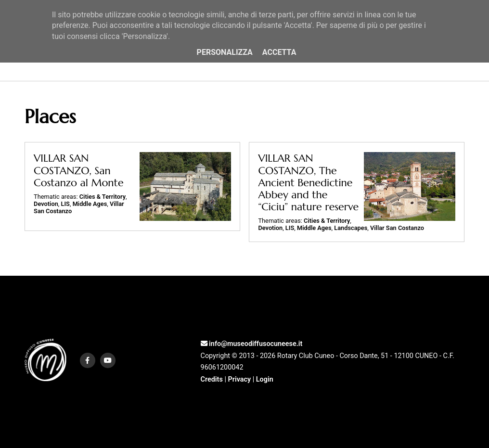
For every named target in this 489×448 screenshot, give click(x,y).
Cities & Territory (103, 197)
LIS (65, 204)
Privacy (239, 379)
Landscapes (351, 228)
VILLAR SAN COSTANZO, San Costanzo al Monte (79, 170)
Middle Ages (90, 204)
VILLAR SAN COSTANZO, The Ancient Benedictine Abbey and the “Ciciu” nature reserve (308, 182)
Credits (212, 379)
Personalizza (225, 52)
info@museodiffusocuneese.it (252, 344)
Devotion (46, 204)
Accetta (279, 52)
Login (265, 379)
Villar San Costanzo (397, 228)
